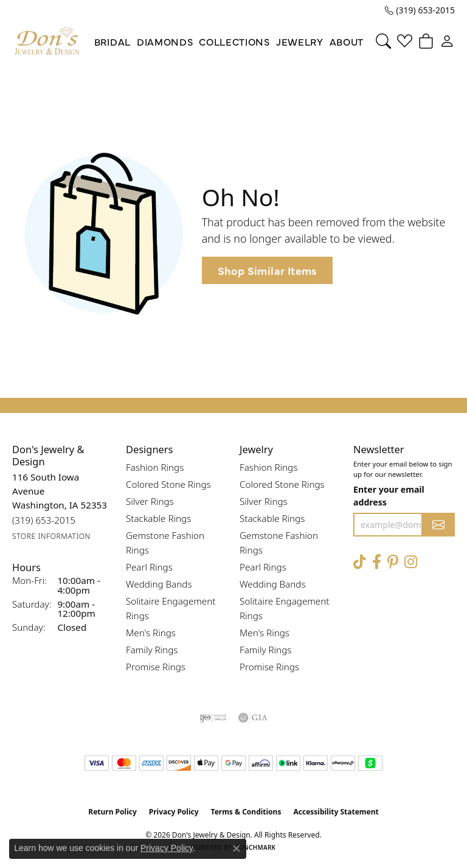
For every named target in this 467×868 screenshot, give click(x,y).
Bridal (112, 41)
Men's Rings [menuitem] (151, 633)
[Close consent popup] (237, 849)
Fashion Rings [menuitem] (155, 467)
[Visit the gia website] (253, 718)
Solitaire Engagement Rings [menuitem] (171, 608)
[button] (383, 41)
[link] (420, 10)
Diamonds (165, 41)
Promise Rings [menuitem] (156, 667)
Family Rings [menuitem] (152, 650)
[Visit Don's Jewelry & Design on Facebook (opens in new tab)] (377, 562)
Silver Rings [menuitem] (150, 501)
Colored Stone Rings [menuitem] (168, 484)
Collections (234, 41)
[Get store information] (51, 536)
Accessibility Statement (336, 812)
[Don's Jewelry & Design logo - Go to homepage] (47, 41)
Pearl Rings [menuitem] (149, 567)
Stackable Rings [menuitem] (158, 518)
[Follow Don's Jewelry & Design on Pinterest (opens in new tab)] (393, 562)
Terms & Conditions (246, 812)
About (347, 41)
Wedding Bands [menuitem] (159, 584)
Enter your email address (389, 496)
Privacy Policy (174, 812)
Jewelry (300, 41)
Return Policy (112, 812)
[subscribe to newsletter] (438, 525)
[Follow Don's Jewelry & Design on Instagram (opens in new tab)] (411, 562)
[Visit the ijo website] (213, 718)
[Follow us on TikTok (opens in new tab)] (360, 562)
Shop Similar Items (267, 270)
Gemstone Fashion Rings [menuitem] (165, 543)
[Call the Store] (44, 520)
